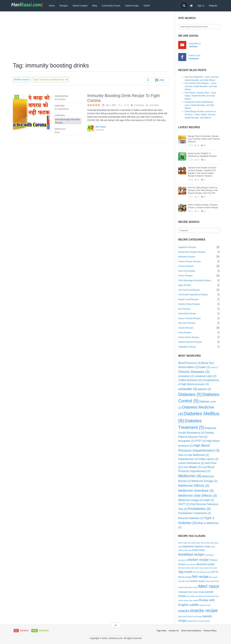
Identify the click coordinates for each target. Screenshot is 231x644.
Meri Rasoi (101, 127)
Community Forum (111, 6)
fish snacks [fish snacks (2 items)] (213, 577)
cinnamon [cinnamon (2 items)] (186, 376)
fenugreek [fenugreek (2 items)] (186, 441)
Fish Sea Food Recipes (199, 290)
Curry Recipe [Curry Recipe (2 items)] (191, 564)
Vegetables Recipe (199, 347)
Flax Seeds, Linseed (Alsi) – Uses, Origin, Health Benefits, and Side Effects (201, 96)
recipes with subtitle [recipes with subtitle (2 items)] (191, 600)
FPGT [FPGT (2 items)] (200, 441)
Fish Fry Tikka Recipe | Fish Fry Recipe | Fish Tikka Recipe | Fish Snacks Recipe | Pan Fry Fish (203, 190)
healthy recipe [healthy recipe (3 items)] (197, 581)
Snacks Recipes (199, 328)
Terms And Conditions (191, 631)
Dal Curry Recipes (199, 271)
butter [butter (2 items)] (205, 367)
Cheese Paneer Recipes (199, 261)
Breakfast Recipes (199, 257)
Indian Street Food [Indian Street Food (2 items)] (212, 581)
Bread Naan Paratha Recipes (199, 252)
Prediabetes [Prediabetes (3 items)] (199, 509)
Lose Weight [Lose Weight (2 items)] (192, 467)
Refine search (22, 80)
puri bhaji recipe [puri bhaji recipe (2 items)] (209, 596)
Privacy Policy (210, 631)
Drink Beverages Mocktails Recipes (199, 280)
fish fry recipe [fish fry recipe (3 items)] (185, 577)
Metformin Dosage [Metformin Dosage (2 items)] (204, 481)
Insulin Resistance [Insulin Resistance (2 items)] (191, 463)
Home (52, 6)
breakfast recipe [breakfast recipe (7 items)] (191, 554)
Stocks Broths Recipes (199, 337)
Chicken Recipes (199, 266)
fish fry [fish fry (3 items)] (215, 572)
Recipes (64, 6)
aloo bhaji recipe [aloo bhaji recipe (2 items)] (194, 543)
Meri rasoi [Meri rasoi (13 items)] (209, 586)
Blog (95, 6)
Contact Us (174, 631)
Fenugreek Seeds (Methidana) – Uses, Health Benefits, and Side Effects (200, 105)
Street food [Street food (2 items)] (182, 617)
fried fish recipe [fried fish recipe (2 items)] (184, 581)
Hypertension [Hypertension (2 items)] (188, 459)
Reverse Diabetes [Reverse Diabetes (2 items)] (191, 518)
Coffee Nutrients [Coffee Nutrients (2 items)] (190, 380)
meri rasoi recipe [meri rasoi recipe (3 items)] (196, 592)
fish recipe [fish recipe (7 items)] (200, 577)
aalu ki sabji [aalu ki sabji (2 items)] (183, 543)
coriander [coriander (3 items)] (188, 389)
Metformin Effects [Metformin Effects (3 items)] (194, 486)
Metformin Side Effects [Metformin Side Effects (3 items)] (197, 495)
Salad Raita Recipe (199, 313)
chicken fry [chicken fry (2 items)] (182, 560)
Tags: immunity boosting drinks (50, 80)
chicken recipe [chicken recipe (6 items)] (198, 560)
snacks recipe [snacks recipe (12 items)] (204, 610)
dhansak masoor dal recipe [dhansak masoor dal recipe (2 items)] (188, 568)
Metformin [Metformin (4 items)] (190, 476)
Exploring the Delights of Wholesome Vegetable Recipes (202, 155)
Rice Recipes (199, 309)
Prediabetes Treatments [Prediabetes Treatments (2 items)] (195, 513)
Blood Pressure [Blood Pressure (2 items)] (189, 363)
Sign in (201, 6)
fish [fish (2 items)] (194, 572)
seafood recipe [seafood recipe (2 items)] (205, 605)
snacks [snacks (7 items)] (184, 611)
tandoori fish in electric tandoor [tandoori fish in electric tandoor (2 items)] (199, 621)
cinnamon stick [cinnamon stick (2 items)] (205, 376)
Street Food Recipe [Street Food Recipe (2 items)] (195, 617)
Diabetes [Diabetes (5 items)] (190, 395)
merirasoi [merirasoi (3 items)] (183, 592)
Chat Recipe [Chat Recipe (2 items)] (209, 555)
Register (213, 6)
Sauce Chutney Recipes (199, 318)
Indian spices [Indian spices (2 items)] (209, 459)
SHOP (147, 6)
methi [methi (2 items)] (209, 500)
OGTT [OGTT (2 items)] (184, 504)
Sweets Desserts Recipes (199, 342)
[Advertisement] (91, 37)
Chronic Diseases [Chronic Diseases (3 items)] (194, 372)
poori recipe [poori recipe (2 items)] (191, 596)
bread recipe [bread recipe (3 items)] (199, 550)
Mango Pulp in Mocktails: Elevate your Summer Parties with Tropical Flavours (204, 139)
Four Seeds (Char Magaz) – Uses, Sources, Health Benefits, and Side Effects (201, 86)
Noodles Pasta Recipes (199, 304)
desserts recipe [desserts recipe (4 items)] (205, 564)
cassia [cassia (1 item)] (214, 367)
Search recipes (80, 6)
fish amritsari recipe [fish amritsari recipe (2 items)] (204, 572)
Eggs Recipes (199, 285)
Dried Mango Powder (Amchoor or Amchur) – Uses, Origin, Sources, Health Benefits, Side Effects (200, 115)
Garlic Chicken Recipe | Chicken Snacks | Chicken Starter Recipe (203, 206)
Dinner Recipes (199, 276)
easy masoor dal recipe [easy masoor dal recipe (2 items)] (208, 568)
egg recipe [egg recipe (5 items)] (185, 572)
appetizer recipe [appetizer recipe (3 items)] (202, 546)
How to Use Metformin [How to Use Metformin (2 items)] (194, 455)
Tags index (162, 631)
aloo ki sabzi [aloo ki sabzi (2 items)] (206, 543)
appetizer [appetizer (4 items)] (188, 546)
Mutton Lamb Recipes (199, 299)
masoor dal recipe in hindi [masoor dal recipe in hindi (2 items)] (188, 587)
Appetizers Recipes (199, 247)
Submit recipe (132, 6)
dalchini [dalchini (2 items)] (204, 389)
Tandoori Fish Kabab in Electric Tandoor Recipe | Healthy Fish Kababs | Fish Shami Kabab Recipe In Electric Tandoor (202, 172)
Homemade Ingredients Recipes (199, 295)
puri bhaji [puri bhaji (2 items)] (199, 596)
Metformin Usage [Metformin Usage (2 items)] (190, 500)
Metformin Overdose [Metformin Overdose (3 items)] (196, 491)
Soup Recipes (199, 332)
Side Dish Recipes (199, 323)
